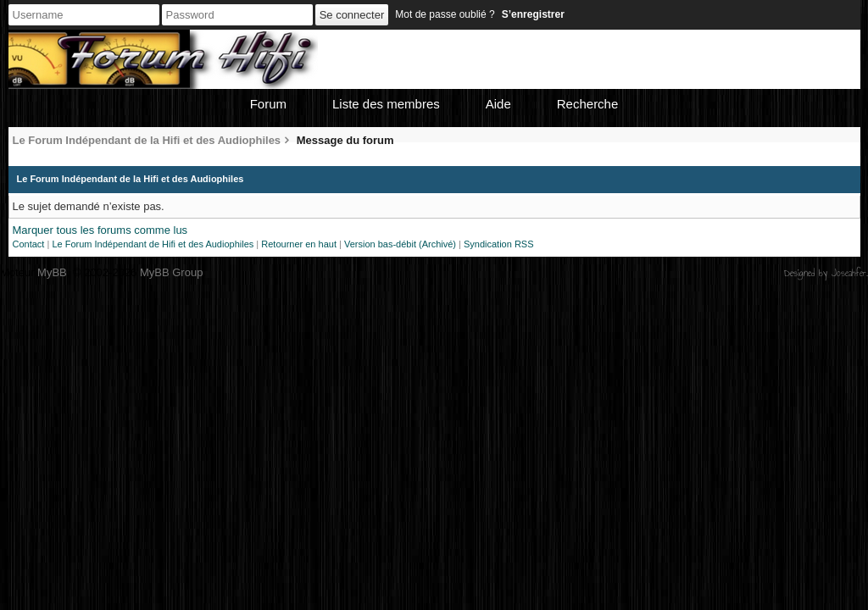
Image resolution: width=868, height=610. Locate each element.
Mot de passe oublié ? (445, 14)
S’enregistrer (533, 14)
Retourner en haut (299, 244)
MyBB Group (171, 272)
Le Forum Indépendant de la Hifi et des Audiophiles (147, 140)
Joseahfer (849, 273)
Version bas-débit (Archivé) (400, 244)
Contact (29, 244)
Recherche (588, 104)
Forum (268, 104)
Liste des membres (386, 104)
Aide (498, 104)
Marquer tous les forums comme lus (100, 230)
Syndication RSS (499, 244)
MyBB (52, 272)
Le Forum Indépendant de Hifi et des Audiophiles (153, 244)
